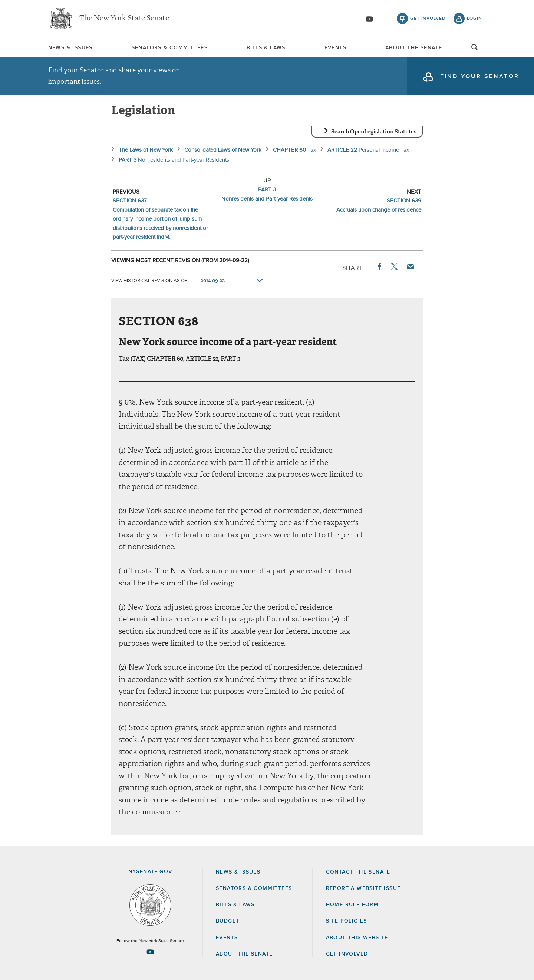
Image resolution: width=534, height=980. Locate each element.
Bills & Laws (266, 48)
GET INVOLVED (347, 954)
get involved (428, 19)
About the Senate (244, 954)
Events (335, 48)
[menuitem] (70, 48)
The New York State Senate (124, 19)
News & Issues (70, 48)
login (474, 19)
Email (410, 267)
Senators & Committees (170, 48)
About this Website (357, 938)
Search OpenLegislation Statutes (374, 132)
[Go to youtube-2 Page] (150, 952)
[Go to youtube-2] (369, 19)
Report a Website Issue (363, 888)
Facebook (379, 267)
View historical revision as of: (150, 281)
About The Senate (414, 48)
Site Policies (347, 921)
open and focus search (475, 49)
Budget (228, 921)
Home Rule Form (352, 905)
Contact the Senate (358, 872)
